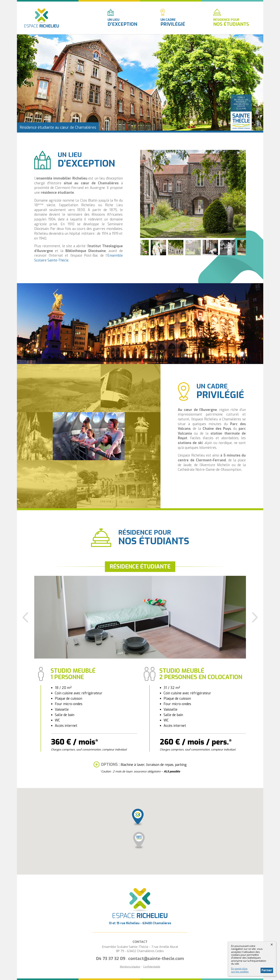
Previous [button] (25, 83)
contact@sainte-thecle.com (156, 959)
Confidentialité (152, 967)
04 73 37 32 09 (111, 959)
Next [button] (256, 83)
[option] (140, 83)
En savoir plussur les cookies (240, 970)
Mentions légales (130, 967)
